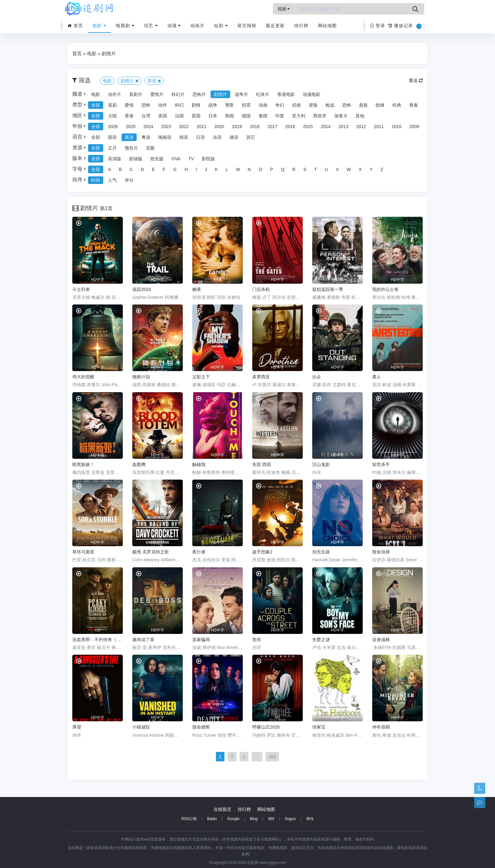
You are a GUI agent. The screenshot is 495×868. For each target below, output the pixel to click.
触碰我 (199, 464)
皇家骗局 (201, 640)
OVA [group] (176, 159)
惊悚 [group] (380, 105)
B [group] (120, 169)
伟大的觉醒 (83, 377)
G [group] (175, 169)
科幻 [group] (179, 105)
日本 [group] (213, 116)
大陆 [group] (112, 116)
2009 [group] (414, 127)
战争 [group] (213, 105)
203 (272, 757)
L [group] (227, 169)
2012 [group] (361, 127)
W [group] (349, 169)
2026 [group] (113, 127)
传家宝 (319, 727)
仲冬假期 (381, 727)
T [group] (316, 169)
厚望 (77, 727)
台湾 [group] (146, 116)
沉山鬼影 (321, 464)
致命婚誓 (201, 727)
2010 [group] (397, 127)
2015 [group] (308, 127)
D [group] (142, 169)
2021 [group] (202, 127)
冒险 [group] (313, 105)
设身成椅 (381, 640)
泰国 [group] (263, 116)
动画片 (197, 26)
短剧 (221, 26)
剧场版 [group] (136, 159)
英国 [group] (196, 116)
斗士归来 (81, 289)
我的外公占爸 (385, 289)
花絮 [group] (150, 148)
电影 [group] (96, 94)
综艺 (151, 26)
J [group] (206, 169)
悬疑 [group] (363, 105)
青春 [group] (414, 105)
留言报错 (247, 26)
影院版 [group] (208, 159)
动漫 (174, 26)
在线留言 (223, 809)
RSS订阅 (189, 819)
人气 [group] (112, 180)
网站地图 (327, 26)
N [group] (249, 169)
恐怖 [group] (146, 105)
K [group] (216, 169)
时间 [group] (96, 180)
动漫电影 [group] (312, 94)
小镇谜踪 (141, 727)
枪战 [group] (330, 105)
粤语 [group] (146, 137)
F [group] (164, 169)
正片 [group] (112, 148)
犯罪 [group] (246, 105)
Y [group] (371, 169)
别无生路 (321, 552)
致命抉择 (381, 552)
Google (233, 819)
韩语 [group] (184, 137)
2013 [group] (343, 127)
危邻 (257, 640)
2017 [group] (272, 127)
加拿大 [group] (341, 116)
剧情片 (109, 53)
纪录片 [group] (263, 94)
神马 (310, 819)
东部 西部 (262, 464)
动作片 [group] (115, 94)
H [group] (186, 169)
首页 (75, 26)
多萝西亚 (261, 377)
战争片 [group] (242, 94)
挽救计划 (141, 377)
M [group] (238, 169)
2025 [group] (131, 127)
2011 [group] (379, 127)
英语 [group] (129, 137)
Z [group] (382, 169)
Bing (254, 819)
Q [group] (283, 169)
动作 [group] (163, 105)
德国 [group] (246, 116)
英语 (154, 81)
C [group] (131, 169)
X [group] (360, 169)
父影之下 (201, 377)
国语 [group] (112, 137)
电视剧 (125, 26)
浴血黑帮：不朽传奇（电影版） (98, 640)
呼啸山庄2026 (266, 727)
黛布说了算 (143, 640)
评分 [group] (129, 180)
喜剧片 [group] (136, 94)
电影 (99, 26)
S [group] (305, 169)
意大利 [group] (299, 116)
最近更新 (275, 26)
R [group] (294, 169)
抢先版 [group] (157, 159)
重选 (416, 80)
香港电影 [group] (286, 94)
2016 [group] (290, 127)
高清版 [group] (115, 159)
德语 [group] (234, 137)
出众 (317, 377)
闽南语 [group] (165, 137)
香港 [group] (129, 116)
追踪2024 (142, 289)
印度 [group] (280, 116)
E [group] (153, 169)
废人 (377, 377)
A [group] (109, 169)
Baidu (212, 819)
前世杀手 (381, 464)
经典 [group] (397, 105)
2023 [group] (166, 127)
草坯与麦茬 (83, 552)
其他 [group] (360, 116)
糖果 (197, 289)
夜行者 (199, 552)
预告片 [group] (131, 148)
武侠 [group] (296, 105)
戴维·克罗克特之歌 (151, 552)
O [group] (261, 169)
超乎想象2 (262, 552)
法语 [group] (217, 137)
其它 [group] (251, 137)
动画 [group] (263, 105)
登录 (378, 26)
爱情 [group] (129, 105)
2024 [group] (148, 127)
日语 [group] (200, 137)
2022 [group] (184, 127)
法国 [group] (179, 116)
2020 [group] (219, 127)
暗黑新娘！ (83, 464)
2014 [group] (326, 127)
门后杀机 (261, 289)
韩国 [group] (230, 116)
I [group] (196, 169)
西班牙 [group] (320, 116)
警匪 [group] (230, 105)
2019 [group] (237, 127)
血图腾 (139, 464)
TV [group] (191, 159)
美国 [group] (163, 116)
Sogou (290, 819)
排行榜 (301, 26)
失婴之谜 (321, 640)
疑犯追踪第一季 (328, 289)
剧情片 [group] (220, 94)
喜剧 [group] (112, 105)
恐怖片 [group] (199, 94)
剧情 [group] (196, 105)
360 (271, 819)
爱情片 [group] (157, 94)
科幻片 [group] (178, 94)
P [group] (272, 169)
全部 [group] (96, 105)
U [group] (326, 169)
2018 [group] (255, 127)
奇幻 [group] (280, 105)
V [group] (337, 169)
